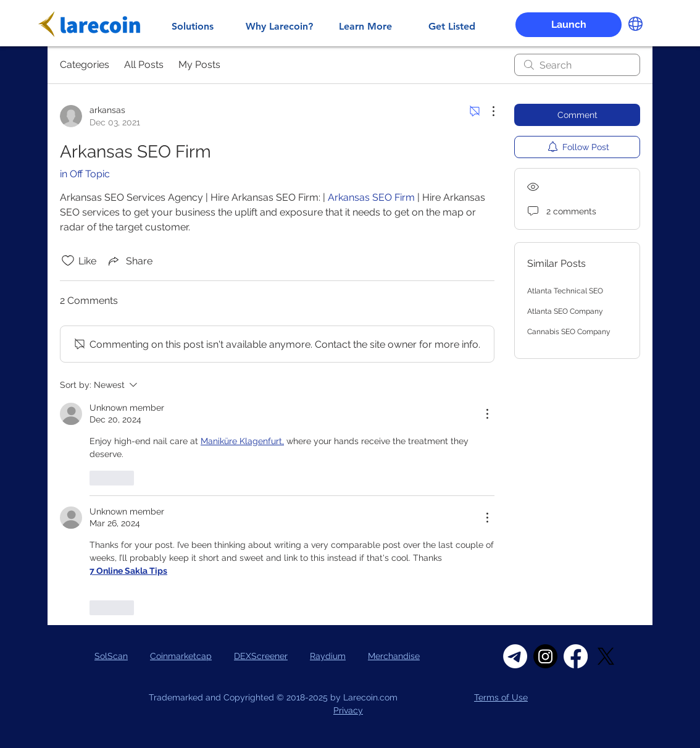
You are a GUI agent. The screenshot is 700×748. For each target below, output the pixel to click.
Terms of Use (501, 697)
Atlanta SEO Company (565, 311)
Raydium (328, 656)
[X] (606, 656)
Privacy (348, 710)
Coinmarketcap (181, 656)
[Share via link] (129, 261)
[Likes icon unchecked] (68, 261)
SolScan (111, 656)
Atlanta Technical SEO (565, 291)
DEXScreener (261, 656)
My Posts (199, 65)
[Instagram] (545, 656)
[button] (635, 24)
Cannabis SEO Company (569, 332)
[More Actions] (487, 111)
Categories (85, 65)
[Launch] (569, 25)
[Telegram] (515, 656)
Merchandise (394, 656)
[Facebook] (576, 656)
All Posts (144, 65)
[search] (577, 65)
